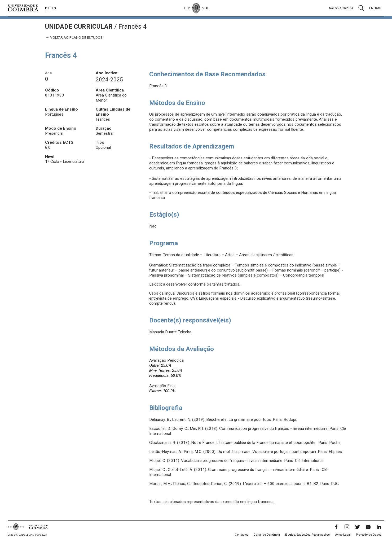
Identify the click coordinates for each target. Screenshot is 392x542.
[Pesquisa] (361, 8)
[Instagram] (347, 527)
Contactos (242, 535)
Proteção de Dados (369, 535)
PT (47, 8)
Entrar (375, 8)
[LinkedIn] (379, 527)
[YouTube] (368, 527)
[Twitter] (358, 527)
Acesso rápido (341, 8)
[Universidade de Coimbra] (23, 8)
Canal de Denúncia (267, 535)
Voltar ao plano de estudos (74, 38)
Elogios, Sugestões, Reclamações (307, 535)
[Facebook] (336, 527)
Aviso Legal (343, 535)
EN (54, 8)
